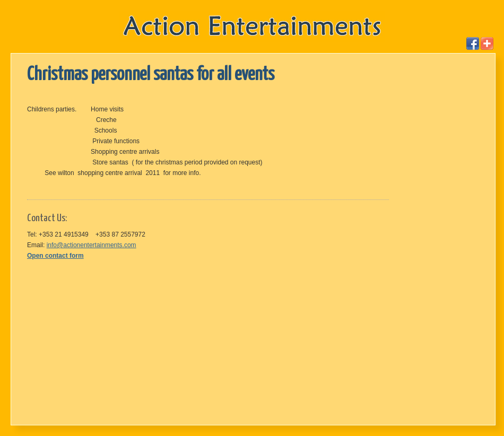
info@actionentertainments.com (92, 245)
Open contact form (55, 256)
